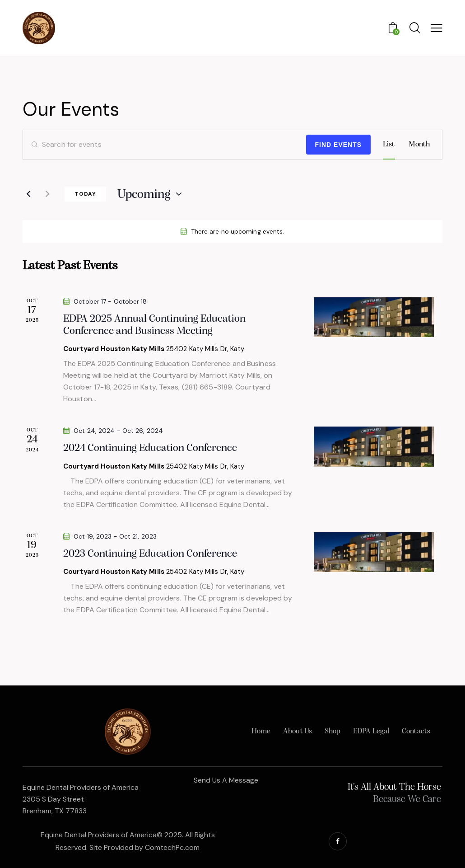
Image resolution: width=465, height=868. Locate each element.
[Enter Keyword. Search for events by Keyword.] (165, 145)
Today (85, 194)
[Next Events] (47, 194)
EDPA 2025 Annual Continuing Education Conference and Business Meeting (154, 325)
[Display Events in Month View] (419, 145)
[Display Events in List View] (389, 145)
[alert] (232, 232)
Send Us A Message (226, 780)
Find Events (339, 145)
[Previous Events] (28, 194)
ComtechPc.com (172, 847)
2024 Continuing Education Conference (150, 448)
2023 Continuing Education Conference (150, 554)
